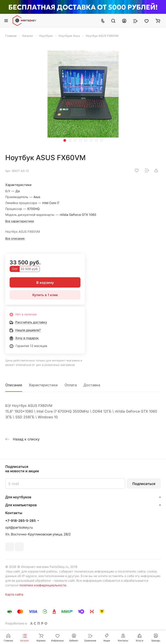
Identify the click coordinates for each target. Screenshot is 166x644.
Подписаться (144, 484)
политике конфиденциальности (43, 585)
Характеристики (43, 385)
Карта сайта (14, 594)
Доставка (92, 385)
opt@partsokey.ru (19, 527)
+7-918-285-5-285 (20, 521)
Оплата (71, 385)
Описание (14, 385)
